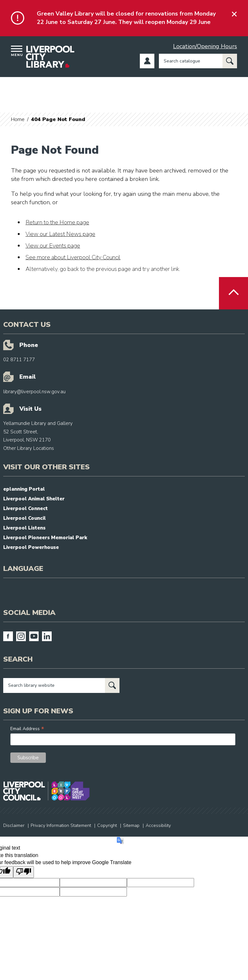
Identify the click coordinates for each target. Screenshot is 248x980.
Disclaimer (14, 825)
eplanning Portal (24, 489)
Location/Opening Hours (205, 46)
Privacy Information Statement (61, 825)
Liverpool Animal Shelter (34, 499)
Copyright (107, 825)
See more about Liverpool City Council (73, 257)
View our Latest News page (60, 234)
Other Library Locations (29, 448)
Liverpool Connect (26, 508)
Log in (147, 61)
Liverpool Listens (24, 528)
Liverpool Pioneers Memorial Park (45, 538)
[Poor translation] (24, 872)
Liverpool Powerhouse (31, 547)
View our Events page (53, 246)
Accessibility (158, 825)
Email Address (27, 729)
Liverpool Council (25, 518)
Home (18, 119)
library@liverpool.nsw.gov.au (34, 392)
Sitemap (131, 825)
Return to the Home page (57, 222)
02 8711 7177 (19, 360)
